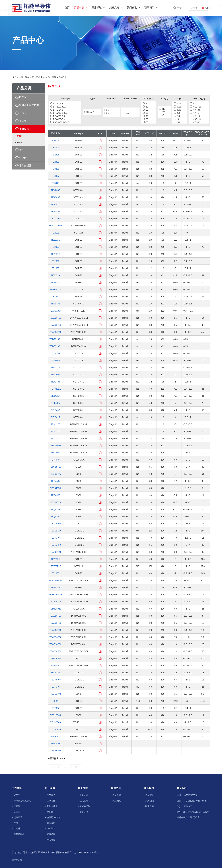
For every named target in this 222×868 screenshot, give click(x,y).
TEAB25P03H (55, 595)
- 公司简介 (149, 795)
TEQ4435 (55, 495)
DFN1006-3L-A (58, 107)
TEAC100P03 (55, 226)
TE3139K (55, 282)
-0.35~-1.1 (196, 107)
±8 (161, 115)
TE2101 (55, 233)
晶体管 (23, 121)
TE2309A (55, 559)
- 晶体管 (16, 812)
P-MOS (62, 77)
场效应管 (52, 77)
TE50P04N (55, 751)
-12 (145, 107)
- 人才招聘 (149, 801)
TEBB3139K (55, 346)
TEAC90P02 (55, 630)
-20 (145, 110)
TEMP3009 (55, 446)
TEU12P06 (55, 524)
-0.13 (177, 104)
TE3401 (55, 169)
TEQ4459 (55, 509)
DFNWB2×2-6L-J (59, 113)
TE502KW (55, 360)
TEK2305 (55, 190)
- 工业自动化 (51, 806)
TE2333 (55, 268)
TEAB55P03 (55, 665)
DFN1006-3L (57, 104)
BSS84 (55, 141)
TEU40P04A (55, 658)
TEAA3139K (55, 311)
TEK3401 (55, 211)
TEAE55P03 (55, 616)
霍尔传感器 (25, 166)
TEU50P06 (55, 687)
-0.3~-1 (194, 104)
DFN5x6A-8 (57, 110)
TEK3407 (55, 197)
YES (126, 114)
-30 (145, 113)
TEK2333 (55, 382)
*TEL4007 (55, 403)
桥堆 (22, 150)
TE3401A (55, 275)
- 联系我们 (149, 806)
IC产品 (23, 97)
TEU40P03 (55, 722)
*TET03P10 (55, 566)
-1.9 (177, 116)
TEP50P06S (55, 609)
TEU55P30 (55, 545)
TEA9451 (55, 304)
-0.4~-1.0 (195, 116)
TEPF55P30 (55, 467)
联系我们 (151, 7)
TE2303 (55, 247)
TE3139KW (55, 289)
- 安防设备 (50, 834)
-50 (145, 119)
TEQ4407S (55, 488)
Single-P (89, 112)
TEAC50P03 (55, 332)
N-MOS (19, 143)
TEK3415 (55, 204)
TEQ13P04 (55, 715)
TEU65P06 (55, 680)
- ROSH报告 (84, 806)
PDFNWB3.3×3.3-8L (60, 122)
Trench (109, 114)
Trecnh (109, 111)
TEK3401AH (55, 396)
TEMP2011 (55, 736)
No (125, 111)
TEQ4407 (55, 481)
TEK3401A (55, 389)
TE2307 (55, 162)
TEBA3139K (55, 339)
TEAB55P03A (55, 580)
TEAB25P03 (55, 318)
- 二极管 (16, 806)
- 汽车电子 (50, 795)
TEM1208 (55, 431)
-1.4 (177, 113)
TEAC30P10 (55, 552)
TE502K (55, 701)
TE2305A (55, 587)
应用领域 (98, 7)
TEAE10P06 (55, 644)
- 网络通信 (50, 823)
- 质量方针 (83, 795)
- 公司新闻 (116, 795)
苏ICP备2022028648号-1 (87, 852)
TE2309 (55, 573)
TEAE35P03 (55, 623)
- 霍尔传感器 (18, 834)
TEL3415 (55, 417)
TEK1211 (55, 368)
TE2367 (55, 708)
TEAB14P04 (55, 651)
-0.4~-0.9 (195, 110)
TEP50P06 (55, 460)
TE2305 (55, 155)
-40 (145, 116)
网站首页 (29, 77)
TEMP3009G (55, 453)
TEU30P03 (55, 219)
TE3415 (55, 183)
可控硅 (23, 158)
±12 (162, 109)
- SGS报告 (83, 801)
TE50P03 (55, 744)
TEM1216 (55, 438)
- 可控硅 (16, 829)
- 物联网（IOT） (53, 817)
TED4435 (55, 673)
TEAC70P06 (55, 637)
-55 (145, 122)
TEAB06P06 (55, 602)
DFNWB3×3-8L (58, 116)
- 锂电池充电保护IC (22, 801)
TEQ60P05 (55, 474)
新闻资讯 (133, 7)
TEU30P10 (55, 729)
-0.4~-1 (194, 113)
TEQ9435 (55, 517)
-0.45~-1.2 (196, 119)
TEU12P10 (55, 531)
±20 (162, 112)
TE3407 (55, 176)
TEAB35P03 (55, 325)
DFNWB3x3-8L (58, 119)
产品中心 (81, 7)
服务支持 (116, 7)
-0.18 (177, 107)
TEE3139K (55, 353)
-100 (146, 104)
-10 (176, 119)
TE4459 (55, 297)
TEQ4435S (55, 502)
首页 (67, 7)
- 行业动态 (116, 801)
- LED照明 (50, 829)
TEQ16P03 (55, 694)
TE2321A (55, 254)
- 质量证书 (83, 812)
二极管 (23, 113)
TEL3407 (55, 410)
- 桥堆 (15, 823)
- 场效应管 (17, 817)
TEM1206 (55, 424)
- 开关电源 (50, 840)
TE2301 (55, 148)
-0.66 (177, 110)
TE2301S (55, 240)
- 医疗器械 (50, 801)
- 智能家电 (50, 812)
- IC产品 (16, 795)
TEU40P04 (55, 538)
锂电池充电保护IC (29, 105)
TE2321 (55, 261)
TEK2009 (55, 375)
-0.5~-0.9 (195, 122)
